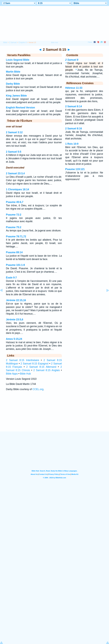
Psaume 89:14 (14, 252)
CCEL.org (38, 389)
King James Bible (16, 96)
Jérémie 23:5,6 (15, 320)
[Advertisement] (54, 414)
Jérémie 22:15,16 (16, 300)
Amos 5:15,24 (14, 339)
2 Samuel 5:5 (14, 152)
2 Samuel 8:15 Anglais (47, 370)
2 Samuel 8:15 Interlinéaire (22, 360)
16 (76, 69)
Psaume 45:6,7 (15, 202)
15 (66, 63)
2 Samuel (13, 43)
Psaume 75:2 (14, 227)
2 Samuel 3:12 (14, 132)
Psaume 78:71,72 (16, 236)
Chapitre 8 (23, 43)
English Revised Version (20, 108)
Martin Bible (13, 72)
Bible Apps (12, 374)
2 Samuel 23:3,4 (15, 173)
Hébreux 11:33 (74, 88)
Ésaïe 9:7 (11, 278)
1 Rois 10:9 (72, 144)
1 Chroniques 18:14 (17, 189)
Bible (5, 43)
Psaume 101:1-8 (15, 265)
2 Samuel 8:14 (74, 106)
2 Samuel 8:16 (74, 129)
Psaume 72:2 (14, 215)
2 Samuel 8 (72, 60)
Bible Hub (25, 374)
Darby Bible (13, 84)
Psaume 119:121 (75, 169)
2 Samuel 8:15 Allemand (41, 367)
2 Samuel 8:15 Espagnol (34, 364)
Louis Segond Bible (18, 60)
